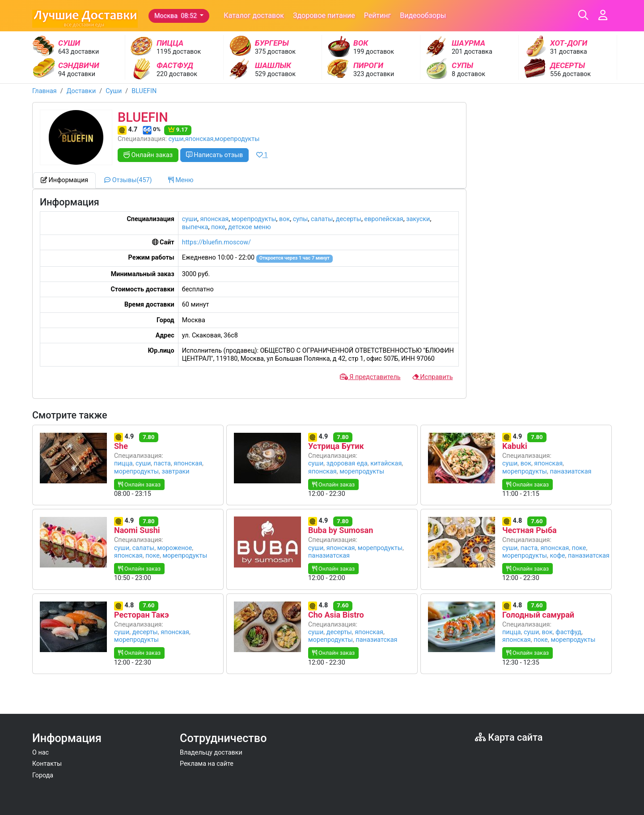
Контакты (47, 764)
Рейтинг (378, 15)
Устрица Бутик (336, 446)
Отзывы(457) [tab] (128, 180)
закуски (418, 219)
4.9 (125, 437)
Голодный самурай (538, 615)
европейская (383, 219)
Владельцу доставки (211, 753)
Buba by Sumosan (341, 530)
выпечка (195, 227)
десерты (349, 219)
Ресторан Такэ (142, 615)
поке (218, 227)
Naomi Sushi (137, 530)
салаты (322, 219)
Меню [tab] (181, 180)
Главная (44, 91)
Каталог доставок (254, 15)
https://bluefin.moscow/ (216, 242)
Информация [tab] (64, 180)
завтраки (175, 472)
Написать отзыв (215, 155)
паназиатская (570, 472)
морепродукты (237, 139)
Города (43, 775)
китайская (386, 463)
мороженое (175, 548)
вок (284, 219)
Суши (114, 91)
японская (199, 139)
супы (301, 219)
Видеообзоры (423, 15)
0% (152, 130)
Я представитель (370, 377)
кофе (557, 556)
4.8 (513, 521)
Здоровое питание (324, 15)
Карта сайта (509, 737)
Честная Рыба (530, 530)
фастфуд (568, 632)
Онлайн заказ (148, 155)
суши (176, 139)
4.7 (128, 130)
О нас (40, 753)
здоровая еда (347, 463)
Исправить (433, 377)
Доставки (81, 91)
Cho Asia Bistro (336, 615)
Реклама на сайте (207, 764)
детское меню (250, 227)
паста (162, 463)
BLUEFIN (144, 91)
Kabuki (515, 446)
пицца (123, 463)
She (121, 446)
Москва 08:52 (176, 16)
